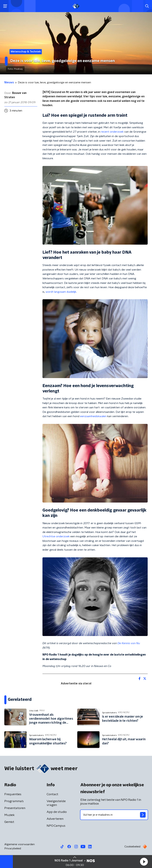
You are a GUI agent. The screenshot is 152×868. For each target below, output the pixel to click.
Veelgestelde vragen (56, 803)
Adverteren (55, 819)
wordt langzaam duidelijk (61, 292)
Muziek (9, 815)
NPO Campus (56, 826)
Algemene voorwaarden (19, 844)
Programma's (14, 801)
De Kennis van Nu (129, 643)
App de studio (57, 812)
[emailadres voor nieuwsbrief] (114, 815)
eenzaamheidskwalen (93, 416)
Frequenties (13, 794)
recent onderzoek (112, 132)
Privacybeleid (13, 848)
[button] (144, 862)
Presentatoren (15, 808)
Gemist (9, 822)
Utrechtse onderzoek (56, 536)
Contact (52, 794)
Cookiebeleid (132, 847)
